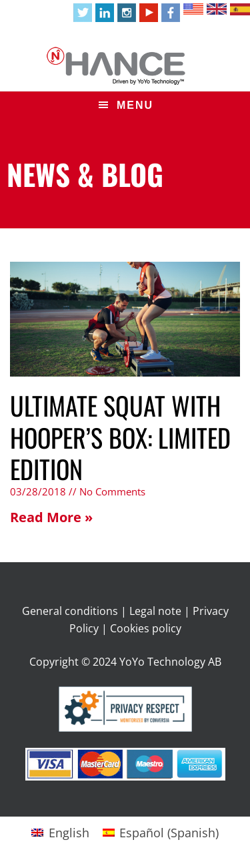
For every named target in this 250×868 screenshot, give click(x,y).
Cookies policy (146, 628)
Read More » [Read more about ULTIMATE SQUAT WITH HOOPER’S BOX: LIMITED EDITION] (51, 517)
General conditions (70, 611)
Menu (135, 105)
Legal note (155, 611)
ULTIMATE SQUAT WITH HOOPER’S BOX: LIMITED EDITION (120, 437)
